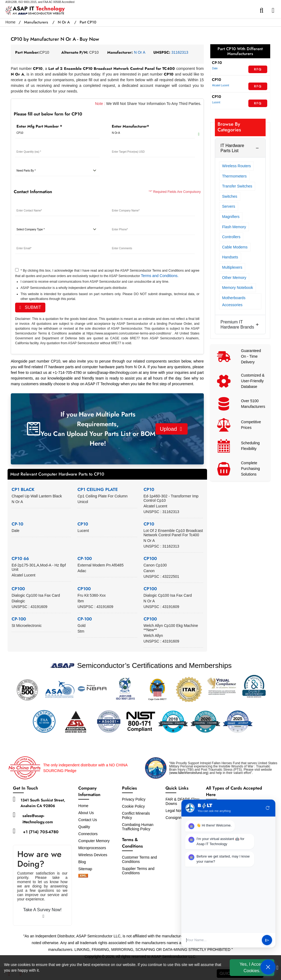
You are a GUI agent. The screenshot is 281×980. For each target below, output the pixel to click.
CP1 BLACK (23, 489)
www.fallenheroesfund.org (189, 773)
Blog (82, 862)
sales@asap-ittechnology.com (38, 819)
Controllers (231, 237)
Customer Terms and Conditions (140, 859)
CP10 (149, 489)
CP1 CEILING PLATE (98, 489)
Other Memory (234, 278)
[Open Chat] (268, 967)
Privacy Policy (134, 799)
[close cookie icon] (277, 968)
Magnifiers (231, 217)
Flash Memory (234, 227)
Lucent (216, 102)
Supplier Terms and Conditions (138, 871)
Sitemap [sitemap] (87, 869)
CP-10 (17, 524)
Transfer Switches (237, 186)
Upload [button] (171, 429)
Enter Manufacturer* (130, 126)
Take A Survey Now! (42, 913)
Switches (230, 196)
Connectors (88, 834)
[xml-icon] (83, 876)
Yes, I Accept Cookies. (252, 967)
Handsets (230, 257)
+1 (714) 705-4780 (41, 832)
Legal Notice (176, 811)
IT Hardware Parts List (232, 148)
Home (10, 22)
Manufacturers (36, 22)
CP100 (150, 559)
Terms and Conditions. (160, 276)
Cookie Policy (133, 806)
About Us (86, 813)
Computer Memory (94, 841)
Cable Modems (235, 247)
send (267, 940)
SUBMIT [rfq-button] (30, 307)
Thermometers (234, 176)
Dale (215, 68)
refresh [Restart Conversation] (268, 808)
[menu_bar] (274, 11)
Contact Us (88, 820)
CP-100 (85, 559)
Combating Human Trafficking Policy (138, 827)
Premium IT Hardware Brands (237, 325)
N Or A (64, 22)
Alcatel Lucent (221, 85)
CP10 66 (20, 559)
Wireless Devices (93, 855)
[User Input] (222, 940)
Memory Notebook (238, 288)
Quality (84, 827)
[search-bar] (263, 11)
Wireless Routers (237, 166)
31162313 (180, 52)
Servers (229, 206)
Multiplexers (232, 267)
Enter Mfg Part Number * (39, 126)
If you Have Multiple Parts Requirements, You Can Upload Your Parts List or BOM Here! (98, 429)
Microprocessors (92, 848)
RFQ (258, 69)
